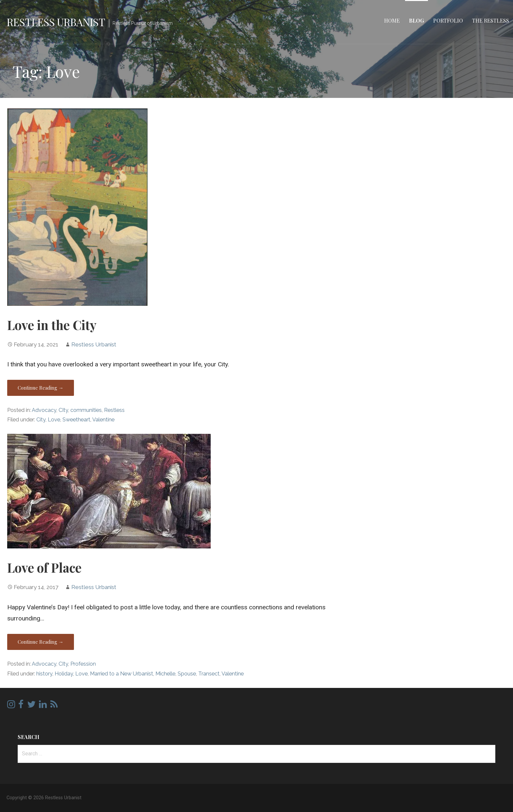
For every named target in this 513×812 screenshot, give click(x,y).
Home (392, 20)
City (41, 420)
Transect (209, 674)
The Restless (491, 20)
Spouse (187, 674)
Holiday (64, 674)
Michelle (165, 674)
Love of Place (44, 567)
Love (54, 420)
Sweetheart (76, 420)
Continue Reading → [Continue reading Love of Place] (41, 642)
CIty (63, 410)
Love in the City (52, 325)
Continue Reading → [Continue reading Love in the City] (41, 388)
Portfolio (448, 20)
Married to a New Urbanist (122, 674)
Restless (114, 410)
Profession (83, 664)
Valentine (103, 420)
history (44, 674)
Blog (416, 20)
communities (86, 410)
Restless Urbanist (56, 22)
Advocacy (44, 410)
